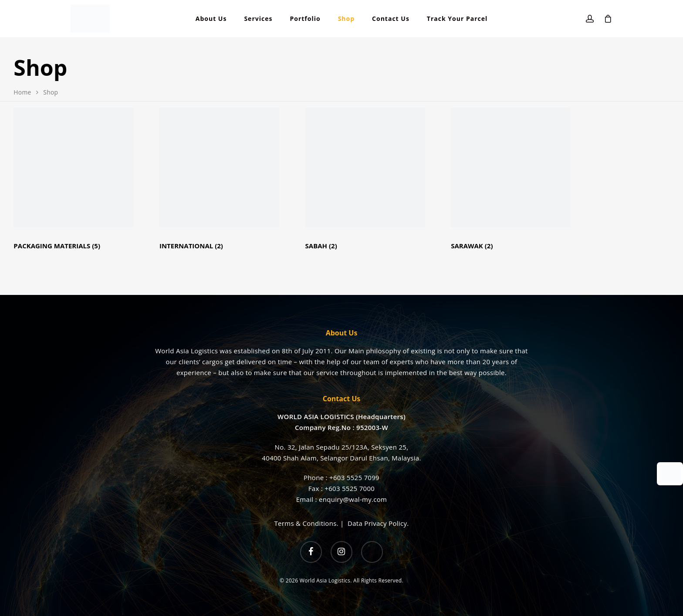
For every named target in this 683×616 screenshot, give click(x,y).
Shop (346, 19)
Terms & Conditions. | (311, 523)
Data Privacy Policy (377, 523)
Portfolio (305, 19)
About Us (211, 19)
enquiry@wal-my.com (353, 499)
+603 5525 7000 (350, 488)
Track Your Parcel (457, 19)
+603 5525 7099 (354, 477)
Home (22, 92)
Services (258, 19)
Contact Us (391, 19)
